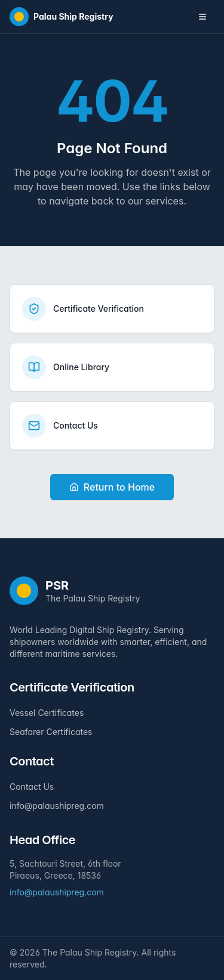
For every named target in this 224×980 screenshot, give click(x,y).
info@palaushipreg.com (57, 806)
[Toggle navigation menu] (202, 17)
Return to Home (112, 487)
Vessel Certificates (47, 713)
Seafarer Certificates (51, 732)
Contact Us (32, 787)
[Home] (62, 17)
